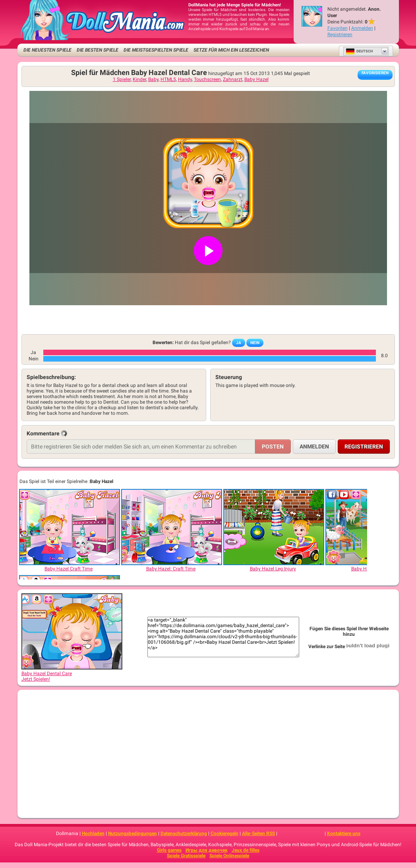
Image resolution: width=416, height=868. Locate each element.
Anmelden (362, 28)
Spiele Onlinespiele (229, 856)
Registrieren (340, 35)
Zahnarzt (233, 79)
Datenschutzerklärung (184, 833)
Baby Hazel (256, 79)
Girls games (169, 850)
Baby (153, 79)
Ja (239, 343)
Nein (255, 343)
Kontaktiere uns (344, 833)
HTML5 (168, 79)
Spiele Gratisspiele (186, 856)
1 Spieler (122, 79)
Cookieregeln (224, 833)
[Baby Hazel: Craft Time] (171, 527)
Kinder (139, 79)
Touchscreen (207, 79)
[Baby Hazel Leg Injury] (273, 527)
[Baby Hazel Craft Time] (69, 527)
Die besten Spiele (98, 50)
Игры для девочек (207, 850)
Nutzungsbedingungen (133, 833)
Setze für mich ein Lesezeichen (231, 50)
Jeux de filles (246, 850)
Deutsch (359, 51)
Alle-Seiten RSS (258, 833)
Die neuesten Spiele (47, 50)
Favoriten (338, 28)
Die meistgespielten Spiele (156, 50)
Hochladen (93, 833)
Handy (185, 79)
